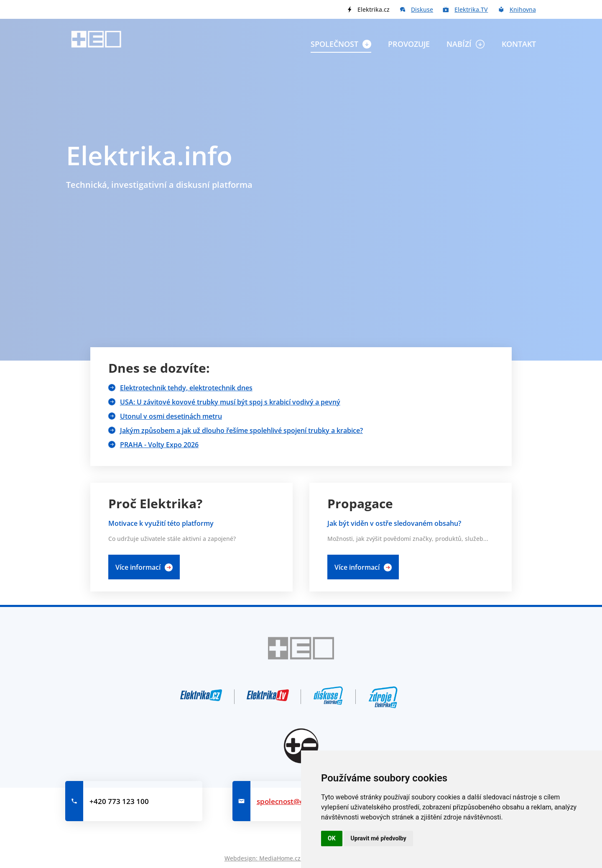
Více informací (138, 567)
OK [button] (332, 838)
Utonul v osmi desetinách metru (171, 416)
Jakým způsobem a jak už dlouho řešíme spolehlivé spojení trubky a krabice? (241, 430)
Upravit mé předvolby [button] (379, 838)
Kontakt (519, 44)
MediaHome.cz (280, 858)
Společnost (334, 44)
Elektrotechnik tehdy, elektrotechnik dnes (186, 388)
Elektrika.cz (374, 9)
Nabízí (459, 44)
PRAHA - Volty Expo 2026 (159, 445)
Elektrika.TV (471, 9)
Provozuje (409, 44)
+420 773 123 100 (119, 801)
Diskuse (422, 9)
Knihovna (523, 9)
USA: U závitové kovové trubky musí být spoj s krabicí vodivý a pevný (230, 402)
